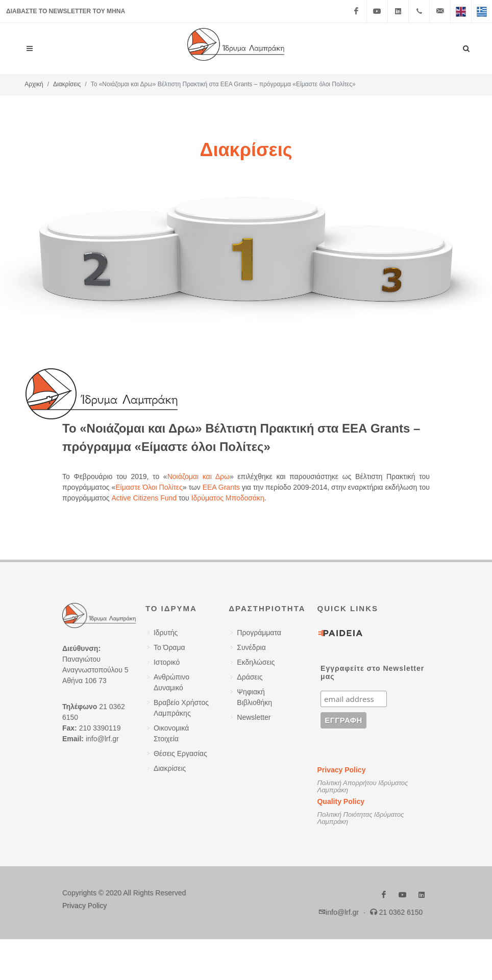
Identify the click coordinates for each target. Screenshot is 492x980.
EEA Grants (221, 487)
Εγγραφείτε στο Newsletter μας (372, 672)
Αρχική (34, 84)
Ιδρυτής (166, 633)
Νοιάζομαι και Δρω (199, 476)
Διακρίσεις (67, 84)
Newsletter (254, 717)
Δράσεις (250, 677)
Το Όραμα (169, 647)
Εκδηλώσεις (256, 662)
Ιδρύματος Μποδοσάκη (228, 498)
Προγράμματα (259, 633)
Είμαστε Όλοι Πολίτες (149, 487)
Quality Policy (341, 801)
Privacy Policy (341, 770)
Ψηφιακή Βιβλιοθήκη (254, 697)
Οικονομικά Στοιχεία (171, 733)
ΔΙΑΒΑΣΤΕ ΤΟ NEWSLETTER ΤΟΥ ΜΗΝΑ (66, 11)
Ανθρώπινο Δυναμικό (171, 682)
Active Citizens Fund (144, 498)
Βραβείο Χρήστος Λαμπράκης (181, 708)
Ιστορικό (167, 662)
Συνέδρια (251, 647)
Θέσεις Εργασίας (180, 753)
